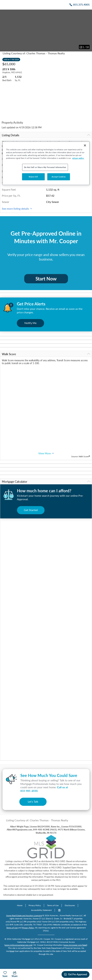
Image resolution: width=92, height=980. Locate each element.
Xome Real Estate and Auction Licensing (24, 915)
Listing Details (46, 135)
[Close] (85, 145)
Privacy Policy (35, 905)
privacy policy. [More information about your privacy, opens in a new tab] (78, 158)
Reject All (33, 177)
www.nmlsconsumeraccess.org (18, 945)
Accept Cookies (59, 177)
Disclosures (70, 905)
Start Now (46, 279)
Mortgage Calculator (46, 482)
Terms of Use (53, 905)
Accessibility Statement (41, 910)
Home (20, 905)
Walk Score (46, 354)
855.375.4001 (81, 4)
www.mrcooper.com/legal (75, 945)
